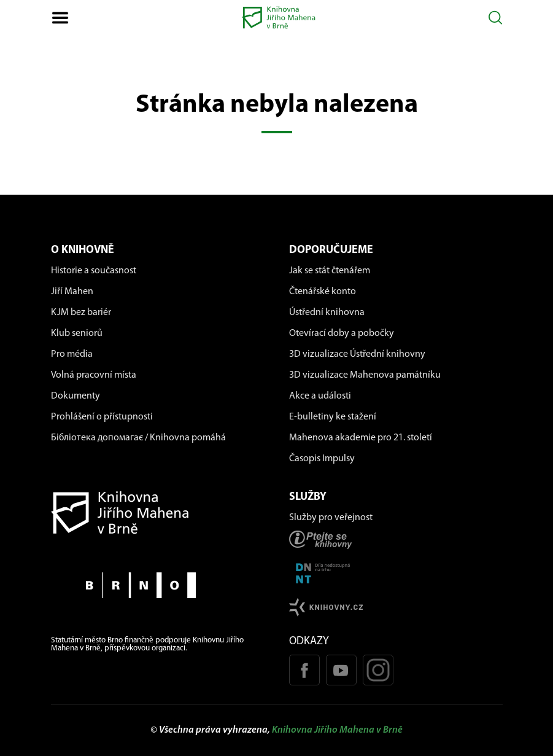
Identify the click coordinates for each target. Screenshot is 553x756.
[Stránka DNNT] (396, 573)
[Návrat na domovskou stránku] (158, 512)
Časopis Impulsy (322, 459)
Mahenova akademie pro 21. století (361, 438)
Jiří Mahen (72, 292)
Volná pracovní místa (94, 375)
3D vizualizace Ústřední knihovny (357, 354)
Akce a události (320, 396)
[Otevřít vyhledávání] (496, 18)
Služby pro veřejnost (331, 518)
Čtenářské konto (323, 292)
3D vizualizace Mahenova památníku (365, 375)
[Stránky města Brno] (158, 585)
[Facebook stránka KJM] (304, 670)
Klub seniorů (77, 333)
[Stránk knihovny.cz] (396, 607)
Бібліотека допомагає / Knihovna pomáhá (138, 438)
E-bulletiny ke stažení (333, 417)
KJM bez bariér (81, 313)
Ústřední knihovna (327, 313)
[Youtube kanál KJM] (341, 670)
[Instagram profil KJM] (378, 670)
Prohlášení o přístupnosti (102, 417)
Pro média (72, 354)
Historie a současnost (94, 271)
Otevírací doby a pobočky (342, 333)
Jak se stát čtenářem (330, 271)
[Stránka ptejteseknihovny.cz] (396, 540)
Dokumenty (75, 396)
